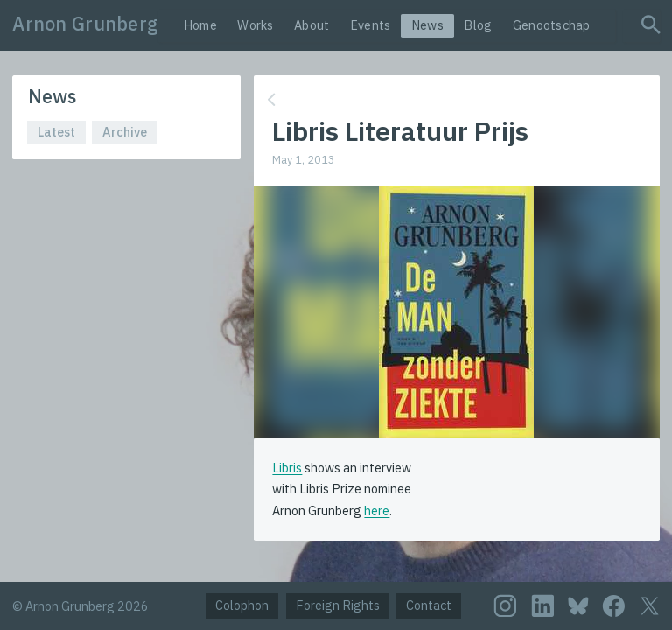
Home (200, 25)
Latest (56, 132)
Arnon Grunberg (85, 24)
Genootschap (552, 25)
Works (255, 25)
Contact (429, 605)
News (427, 25)
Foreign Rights (338, 605)
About (311, 25)
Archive (125, 132)
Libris (287, 468)
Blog (478, 25)
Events (371, 25)
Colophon (242, 605)
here (377, 511)
